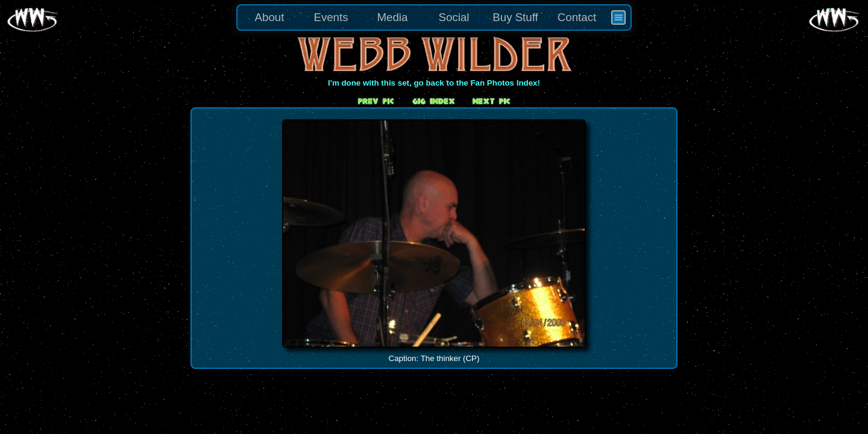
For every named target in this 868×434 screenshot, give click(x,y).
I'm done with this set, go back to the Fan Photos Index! (434, 83)
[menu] (434, 17)
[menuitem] (618, 17)
